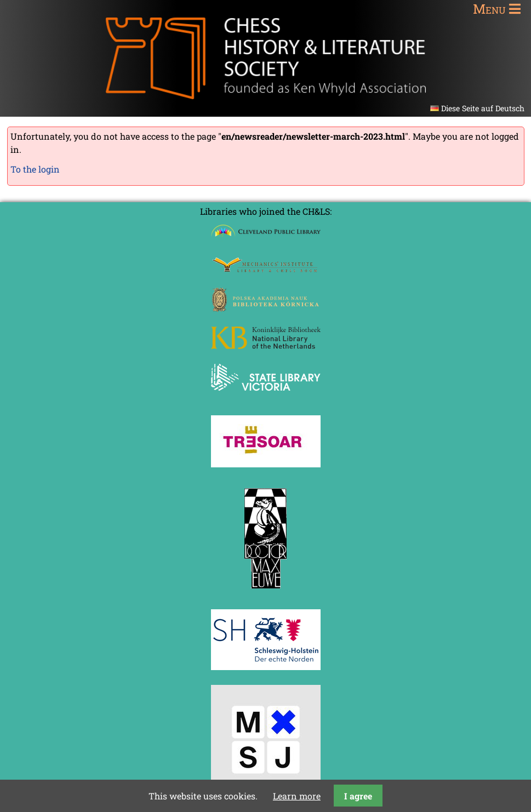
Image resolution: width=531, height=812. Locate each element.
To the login (35, 169)
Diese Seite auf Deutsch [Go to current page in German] (483, 108)
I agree (358, 796)
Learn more (297, 796)
